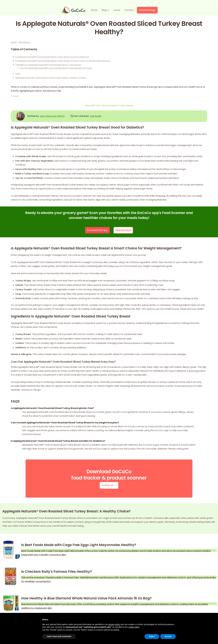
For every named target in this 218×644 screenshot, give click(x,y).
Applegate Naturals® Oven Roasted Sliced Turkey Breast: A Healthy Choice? (51, 78)
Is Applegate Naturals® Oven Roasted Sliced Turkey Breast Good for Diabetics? (52, 57)
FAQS (18, 74)
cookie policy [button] (134, 627)
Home (94, 10)
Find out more (123, 230)
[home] (73, 10)
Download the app (97, 230)
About (117, 10)
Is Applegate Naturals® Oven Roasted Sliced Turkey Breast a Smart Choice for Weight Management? (63, 61)
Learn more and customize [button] (59, 636)
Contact (129, 10)
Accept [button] (168, 636)
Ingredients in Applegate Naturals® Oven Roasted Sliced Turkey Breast (48, 65)
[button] (105, 10)
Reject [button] (152, 636)
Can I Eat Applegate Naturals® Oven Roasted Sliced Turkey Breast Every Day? (56, 68)
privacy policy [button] (114, 624)
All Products (24, 42)
